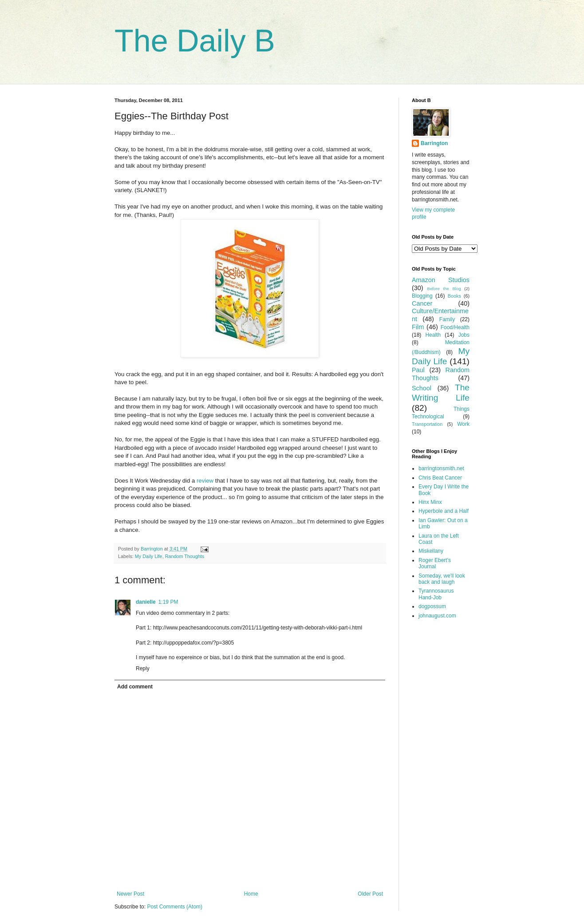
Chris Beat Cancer (440, 478)
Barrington (434, 143)
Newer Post (130, 894)
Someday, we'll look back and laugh (442, 579)
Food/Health (455, 327)
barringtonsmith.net (441, 468)
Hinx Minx (430, 502)
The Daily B (195, 41)
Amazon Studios (441, 280)
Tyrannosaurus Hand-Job (436, 594)
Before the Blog (444, 289)
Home (251, 894)
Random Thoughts (185, 556)
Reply (143, 668)
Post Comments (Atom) (175, 907)
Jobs (464, 335)
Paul (418, 370)
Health (433, 335)
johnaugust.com (437, 616)
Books (454, 296)
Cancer (422, 303)
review (205, 481)
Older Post (370, 894)
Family (447, 319)
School (422, 388)
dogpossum (432, 606)
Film (418, 327)
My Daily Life (149, 556)
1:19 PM (168, 602)
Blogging (422, 296)
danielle (146, 602)
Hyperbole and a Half (444, 511)
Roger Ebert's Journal (435, 563)
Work (463, 424)
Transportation (427, 424)
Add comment (135, 687)
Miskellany (431, 551)
